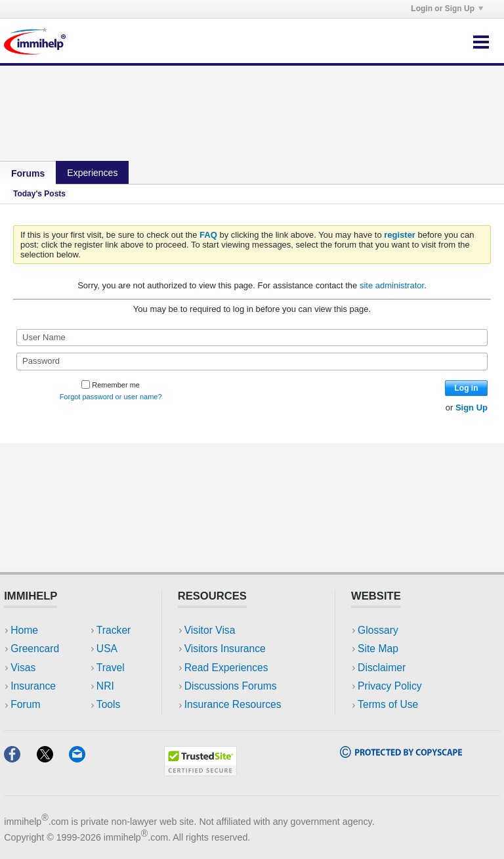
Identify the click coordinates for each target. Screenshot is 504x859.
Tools (109, 704)
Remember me (111, 385)
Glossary (378, 630)
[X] (53, 758)
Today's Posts (39, 194)
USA (107, 649)
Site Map (378, 649)
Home (24, 630)
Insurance (33, 686)
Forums (28, 173)
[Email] (83, 758)
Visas (23, 668)
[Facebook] (20, 758)
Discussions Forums (231, 686)
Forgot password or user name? (111, 397)
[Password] (252, 361)
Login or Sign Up (447, 9)
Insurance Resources (233, 704)
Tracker (114, 630)
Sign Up (472, 407)
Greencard (35, 649)
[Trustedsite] (200, 772)
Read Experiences (226, 668)
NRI (105, 686)
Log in (467, 388)
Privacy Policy (389, 686)
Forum (25, 704)
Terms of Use (388, 704)
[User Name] (252, 338)
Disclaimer (382, 668)
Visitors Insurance (225, 649)
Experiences (92, 173)
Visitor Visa (210, 630)
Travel (111, 668)
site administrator (392, 285)
